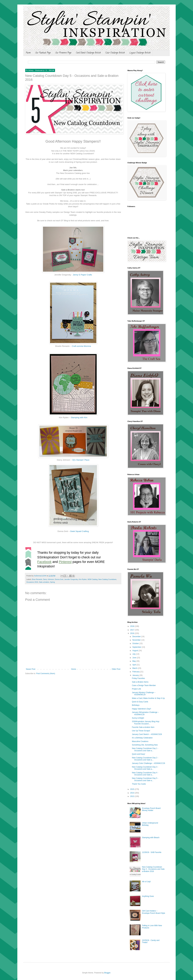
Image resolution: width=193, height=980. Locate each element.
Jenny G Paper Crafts (82, 275)
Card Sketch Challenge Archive (88, 53)
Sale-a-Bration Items (140, 682)
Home (28, 53)
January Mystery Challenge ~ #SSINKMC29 (144, 694)
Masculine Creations (140, 741)
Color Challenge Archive (115, 53)
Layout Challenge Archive (140, 53)
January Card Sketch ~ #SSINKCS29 (147, 734)
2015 (133, 789)
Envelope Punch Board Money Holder (151, 809)
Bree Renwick (37, 579)
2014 (133, 793)
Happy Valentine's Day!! (142, 709)
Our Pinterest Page (63, 53)
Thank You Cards (139, 784)
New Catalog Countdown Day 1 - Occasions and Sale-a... (145, 749)
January (136, 675)
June (135, 658)
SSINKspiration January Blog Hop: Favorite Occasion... (146, 723)
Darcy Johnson (48, 579)
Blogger (107, 973)
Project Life (136, 689)
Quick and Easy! (138, 754)
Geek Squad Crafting (79, 531)
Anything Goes (148, 896)
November (137, 640)
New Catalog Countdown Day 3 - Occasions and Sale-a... (145, 768)
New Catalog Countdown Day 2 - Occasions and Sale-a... (145, 759)
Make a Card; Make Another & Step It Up (148, 698)
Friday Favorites (138, 678)
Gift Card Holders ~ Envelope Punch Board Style (154, 912)
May (134, 661)
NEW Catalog (93, 579)
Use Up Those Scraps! (141, 731)
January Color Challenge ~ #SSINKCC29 (148, 763)
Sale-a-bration (44, 582)
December (137, 637)
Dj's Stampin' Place (81, 460)
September (137, 647)
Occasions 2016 (32, 582)
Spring (52, 582)
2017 (133, 630)
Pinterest (65, 562)
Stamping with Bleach (151, 838)
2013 (133, 796)
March (135, 668)
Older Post (116, 669)
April (134, 665)
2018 (133, 626)
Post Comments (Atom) (46, 674)
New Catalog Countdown (107, 579)
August (135, 651)
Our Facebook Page (43, 53)
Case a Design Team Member (144, 685)
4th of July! (146, 882)
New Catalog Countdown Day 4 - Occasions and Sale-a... (145, 774)
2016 (133, 633)
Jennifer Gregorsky (71, 579)
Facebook (44, 562)
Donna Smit (59, 579)
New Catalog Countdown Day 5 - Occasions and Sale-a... (145, 779)
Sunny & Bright (138, 718)
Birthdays (136, 705)
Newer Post (31, 669)
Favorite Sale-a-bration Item (143, 727)
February (136, 672)
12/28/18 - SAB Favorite (152, 852)
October (136, 643)
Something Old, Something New (145, 745)
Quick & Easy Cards (140, 702)
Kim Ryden (83, 579)
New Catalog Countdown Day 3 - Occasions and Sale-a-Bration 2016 (154, 869)
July (134, 654)
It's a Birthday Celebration (142, 738)
